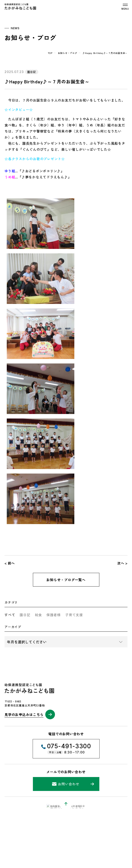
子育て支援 (74, 615)
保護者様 (53, 615)
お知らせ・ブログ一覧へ (66, 580)
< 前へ (10, 563)
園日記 (25, 615)
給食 (39, 615)
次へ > (122, 563)
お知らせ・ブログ (68, 53)
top (50, 53)
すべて (10, 615)
